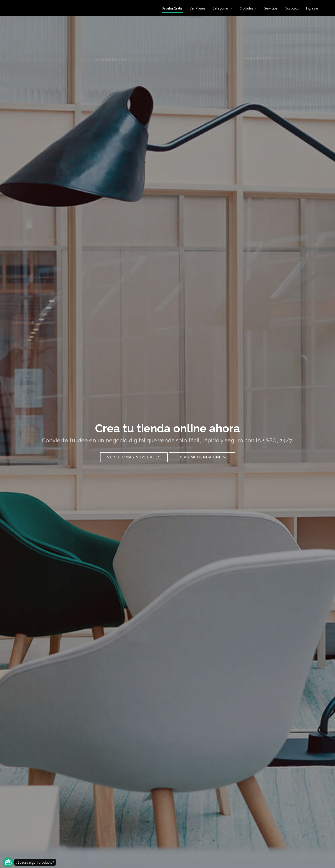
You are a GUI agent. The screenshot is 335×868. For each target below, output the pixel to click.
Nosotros (292, 8)
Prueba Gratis (172, 8)
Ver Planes (198, 8)
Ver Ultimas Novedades (134, 459)
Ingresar (312, 8)
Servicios (271, 8)
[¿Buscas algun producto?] (8, 862)
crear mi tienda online (202, 459)
